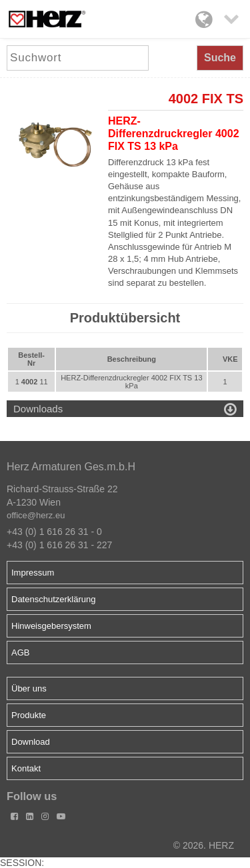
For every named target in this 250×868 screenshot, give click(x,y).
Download (31, 742)
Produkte (29, 715)
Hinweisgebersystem (51, 626)
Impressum (33, 573)
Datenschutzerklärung (53, 599)
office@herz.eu (36, 515)
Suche (220, 58)
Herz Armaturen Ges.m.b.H (71, 467)
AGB (20, 652)
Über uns (29, 688)
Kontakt (26, 768)
